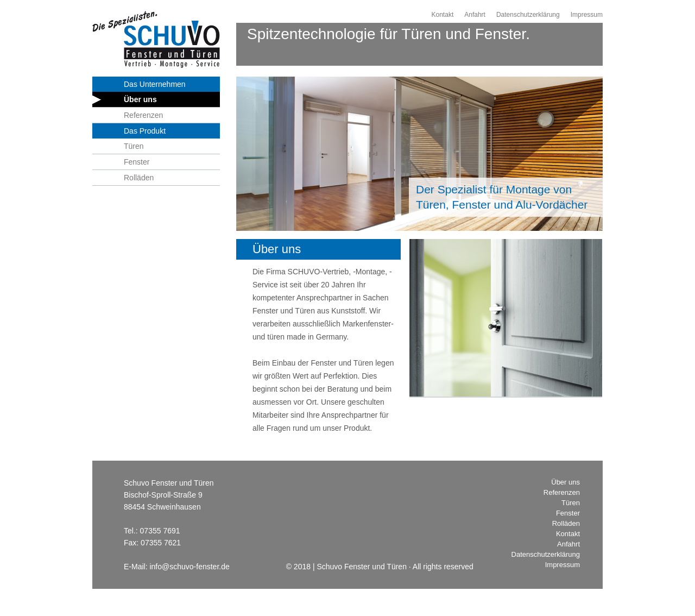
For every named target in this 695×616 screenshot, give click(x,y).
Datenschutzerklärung (528, 15)
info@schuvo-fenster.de (189, 567)
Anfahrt (475, 15)
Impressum (587, 15)
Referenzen (143, 115)
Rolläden (139, 178)
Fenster (137, 162)
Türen (134, 146)
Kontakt (443, 15)
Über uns (140, 99)
